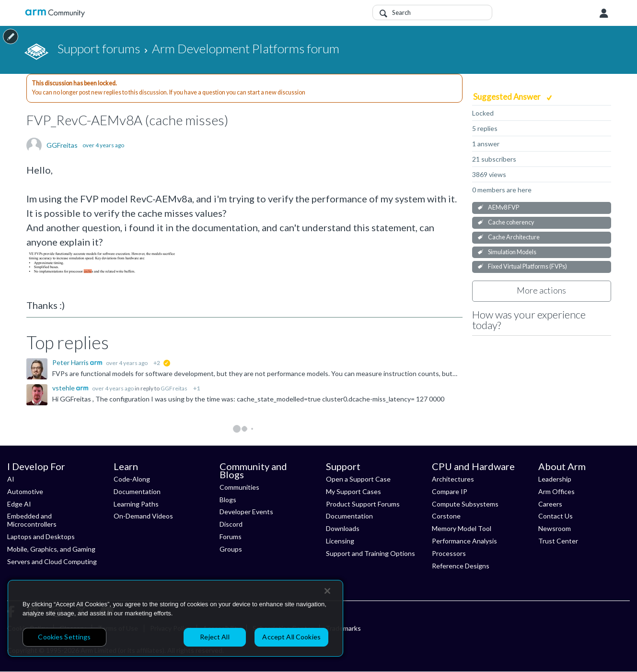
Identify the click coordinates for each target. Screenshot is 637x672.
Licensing (340, 541)
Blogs (228, 500)
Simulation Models (512, 252)
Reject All (214, 637)
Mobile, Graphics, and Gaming (51, 549)
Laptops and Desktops (41, 536)
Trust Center (558, 541)
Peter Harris (71, 362)
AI (11, 479)
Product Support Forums (363, 504)
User (604, 13)
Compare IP (450, 491)
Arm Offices (556, 491)
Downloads (343, 528)
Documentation (137, 491)
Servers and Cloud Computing (52, 561)
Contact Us (556, 516)
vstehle (64, 388)
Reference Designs (461, 566)
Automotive (25, 491)
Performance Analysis (464, 541)
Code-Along (132, 479)
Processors (449, 553)
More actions (541, 290)
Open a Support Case (358, 479)
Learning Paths (136, 504)
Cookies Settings (64, 637)
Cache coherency (511, 222)
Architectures (453, 479)
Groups (231, 549)
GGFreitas (62, 145)
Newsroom (555, 528)
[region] (175, 618)
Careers (550, 504)
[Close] (327, 591)
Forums (231, 536)
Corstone (446, 516)
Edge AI (19, 504)
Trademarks (343, 628)
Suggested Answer (508, 97)
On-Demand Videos (143, 516)
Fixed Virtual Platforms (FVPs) (527, 266)
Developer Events (246, 512)
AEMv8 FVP (504, 207)
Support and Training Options (371, 553)
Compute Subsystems (465, 504)
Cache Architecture (514, 237)
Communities (239, 487)
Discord (231, 524)
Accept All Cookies (291, 637)
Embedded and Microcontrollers (32, 520)
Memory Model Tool (462, 528)
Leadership (555, 479)
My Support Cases (353, 491)
